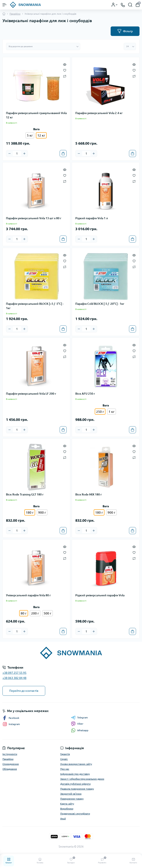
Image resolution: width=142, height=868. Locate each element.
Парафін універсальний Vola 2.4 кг (99, 113)
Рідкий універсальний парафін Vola (100, 595)
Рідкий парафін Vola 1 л (92, 218)
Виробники (67, 809)
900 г (42, 512)
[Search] (130, 5)
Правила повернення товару (77, 789)
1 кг (112, 412)
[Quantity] (17, 154)
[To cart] (63, 154)
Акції (63, 819)
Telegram (79, 718)
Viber (77, 724)
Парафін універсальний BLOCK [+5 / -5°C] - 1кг (35, 306)
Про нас (65, 769)
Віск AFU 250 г (85, 394)
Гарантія (65, 754)
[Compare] (65, 76)
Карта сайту (67, 804)
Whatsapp (80, 730)
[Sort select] (43, 46)
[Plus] (24, 154)
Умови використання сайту (76, 764)
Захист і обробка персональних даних (82, 779)
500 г (47, 613)
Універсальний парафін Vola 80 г (28, 595)
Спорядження (11, 764)
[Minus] (9, 154)
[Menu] (5, 5)
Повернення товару (72, 799)
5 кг (30, 135)
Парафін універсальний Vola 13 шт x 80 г (34, 218)
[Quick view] (65, 64)
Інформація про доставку (75, 774)
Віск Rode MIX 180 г (89, 494)
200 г (35, 613)
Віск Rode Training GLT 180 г (25, 494)
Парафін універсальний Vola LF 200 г (31, 394)
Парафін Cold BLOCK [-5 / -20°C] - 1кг (100, 304)
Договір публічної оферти (75, 784)
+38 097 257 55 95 (14, 673)
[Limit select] (130, 46)
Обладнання (10, 769)
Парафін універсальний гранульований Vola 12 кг (36, 115)
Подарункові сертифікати (75, 814)
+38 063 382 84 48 (14, 678)
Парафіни (15, 14)
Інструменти (10, 754)
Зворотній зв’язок (71, 794)
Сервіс (64, 759)
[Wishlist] (65, 70)
